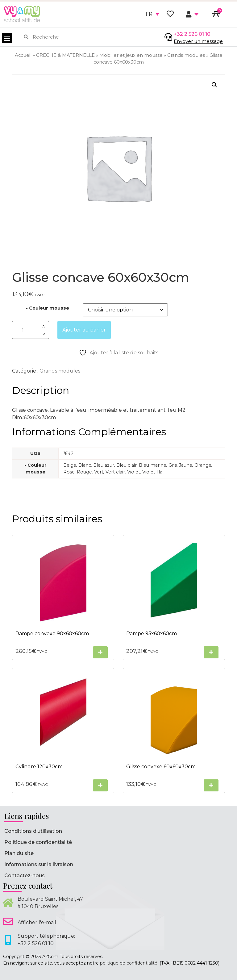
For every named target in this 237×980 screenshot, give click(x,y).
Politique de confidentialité (38, 842)
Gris (173, 465)
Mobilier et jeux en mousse (131, 55)
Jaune (186, 465)
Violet (134, 472)
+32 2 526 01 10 (192, 34)
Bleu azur (104, 465)
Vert (99, 472)
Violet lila (152, 472)
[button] (7, 38)
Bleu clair (127, 465)
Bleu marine (153, 465)
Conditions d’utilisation (33, 831)
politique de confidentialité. (129, 963)
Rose (69, 472)
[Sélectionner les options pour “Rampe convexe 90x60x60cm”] (100, 652)
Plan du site (19, 853)
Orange (203, 465)
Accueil (23, 55)
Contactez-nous (25, 876)
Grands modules (186, 55)
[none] (152, 14)
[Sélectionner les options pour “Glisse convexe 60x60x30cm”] (211, 785)
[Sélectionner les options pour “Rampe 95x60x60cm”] (211, 652)
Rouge (84, 472)
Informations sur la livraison (39, 864)
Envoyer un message (198, 41)
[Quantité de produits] (31, 330)
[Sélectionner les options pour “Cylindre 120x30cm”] (100, 785)
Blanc (85, 465)
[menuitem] (152, 14)
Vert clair (115, 472)
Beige (70, 465)
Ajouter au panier (84, 330)
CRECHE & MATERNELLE (65, 55)
